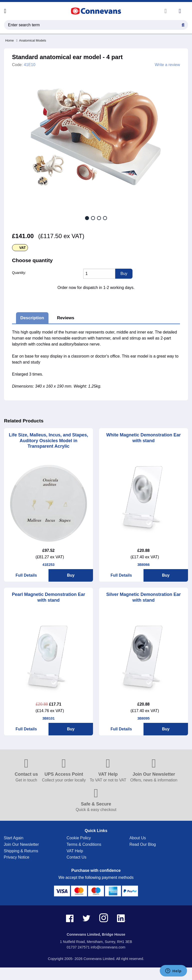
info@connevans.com (108, 947)
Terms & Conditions (84, 844)
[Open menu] (5, 11)
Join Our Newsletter (21, 844)
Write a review (167, 65)
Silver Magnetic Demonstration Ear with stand (143, 597)
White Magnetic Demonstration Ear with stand (143, 438)
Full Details (26, 575)
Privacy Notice (16, 857)
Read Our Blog (143, 844)
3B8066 (143, 565)
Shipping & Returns (21, 851)
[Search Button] (183, 24)
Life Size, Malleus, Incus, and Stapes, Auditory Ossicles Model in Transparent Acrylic (48, 441)
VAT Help (75, 851)
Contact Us (76, 857)
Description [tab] (32, 318)
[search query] (96, 25)
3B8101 (48, 718)
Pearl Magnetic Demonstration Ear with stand (48, 597)
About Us (138, 838)
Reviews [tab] (66, 318)
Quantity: (19, 273)
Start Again (13, 838)
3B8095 (143, 718)
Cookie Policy (79, 838)
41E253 (48, 565)
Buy (71, 575)
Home (9, 40)
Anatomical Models (31, 40)
